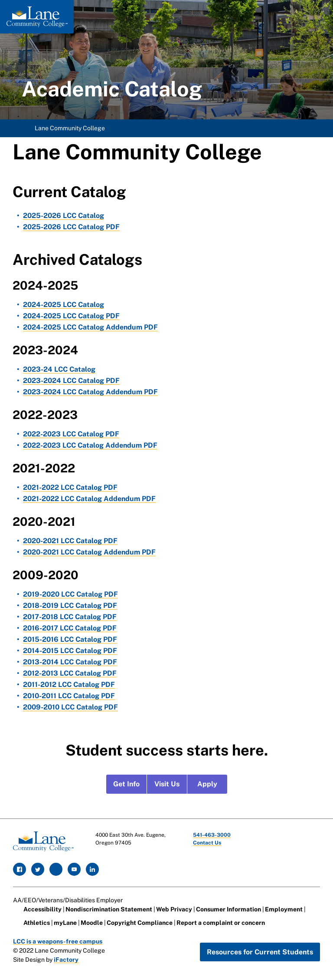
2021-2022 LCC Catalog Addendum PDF (89, 499)
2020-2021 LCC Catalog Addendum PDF (89, 552)
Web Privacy (174, 909)
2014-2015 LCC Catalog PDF (70, 651)
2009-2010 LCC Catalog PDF (70, 707)
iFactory (66, 960)
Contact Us (207, 843)
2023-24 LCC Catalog (59, 369)
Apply (207, 784)
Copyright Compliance (140, 923)
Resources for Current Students (260, 952)
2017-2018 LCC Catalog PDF (70, 617)
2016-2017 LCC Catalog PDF (70, 628)
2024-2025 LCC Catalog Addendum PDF (90, 327)
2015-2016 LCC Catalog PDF (70, 639)
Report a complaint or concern (221, 923)
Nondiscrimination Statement (109, 909)
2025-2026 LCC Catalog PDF (71, 227)
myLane (65, 923)
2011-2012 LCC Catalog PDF (69, 685)
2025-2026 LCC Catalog (64, 216)
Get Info (126, 784)
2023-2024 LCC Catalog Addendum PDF (90, 392)
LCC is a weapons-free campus (58, 941)
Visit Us (167, 784)
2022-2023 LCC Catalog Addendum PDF (90, 445)
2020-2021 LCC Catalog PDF (70, 541)
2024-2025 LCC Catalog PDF (71, 316)
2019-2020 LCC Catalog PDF (70, 594)
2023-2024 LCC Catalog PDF (71, 381)
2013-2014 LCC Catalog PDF (70, 662)
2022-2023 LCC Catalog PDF (71, 434)
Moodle (92, 923)
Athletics (37, 923)
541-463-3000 (212, 835)
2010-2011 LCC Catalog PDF (69, 696)
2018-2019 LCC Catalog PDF (70, 605)
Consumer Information (229, 909)
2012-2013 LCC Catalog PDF (70, 673)
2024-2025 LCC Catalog (64, 305)
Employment (284, 909)
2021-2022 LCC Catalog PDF (70, 487)
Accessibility (42, 909)
